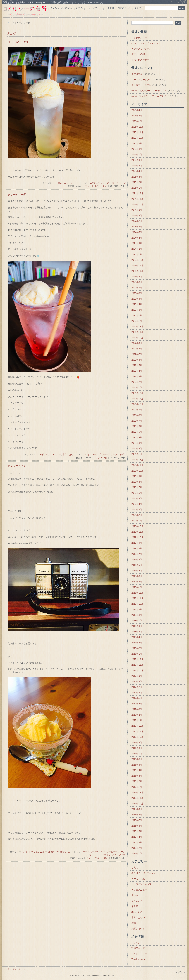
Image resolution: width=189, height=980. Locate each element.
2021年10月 (137, 404)
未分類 (135, 906)
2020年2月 (137, 515)
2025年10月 (137, 138)
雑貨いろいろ (67, 852)
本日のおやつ (69, 454)
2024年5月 (137, 232)
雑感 (134, 923)
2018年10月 (137, 604)
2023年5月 (137, 299)
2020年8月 (137, 482)
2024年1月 (137, 254)
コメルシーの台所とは (61, 8)
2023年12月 (137, 260)
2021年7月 (137, 421)
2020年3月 (137, 510)
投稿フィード (138, 948)
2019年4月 (137, 571)
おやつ (79, 8)
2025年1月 (137, 188)
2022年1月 (137, 388)
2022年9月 (137, 343)
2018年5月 (137, 632)
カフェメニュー (94, 8)
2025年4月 (137, 171)
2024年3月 (137, 243)
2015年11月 (137, 798)
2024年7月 (137, 221)
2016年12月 (137, 726)
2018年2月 (137, 648)
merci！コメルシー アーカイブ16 (149, 91)
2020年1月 (137, 521)
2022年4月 (137, 371)
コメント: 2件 (100, 458)
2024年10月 (137, 205)
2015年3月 (137, 842)
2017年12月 (137, 659)
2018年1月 (137, 654)
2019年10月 (137, 537)
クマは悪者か (138, 74)
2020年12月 (137, 460)
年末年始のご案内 (140, 60)
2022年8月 (137, 349)
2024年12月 (137, 193)
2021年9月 (137, 410)
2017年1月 (137, 720)
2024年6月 (137, 227)
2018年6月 (137, 626)
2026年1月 (137, 121)
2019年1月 (137, 587)
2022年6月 (137, 360)
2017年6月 (137, 693)
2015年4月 (137, 837)
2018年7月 (137, 621)
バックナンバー (139, 38)
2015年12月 (137, 793)
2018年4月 (137, 637)
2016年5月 (137, 765)
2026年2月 (137, 116)
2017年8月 (137, 682)
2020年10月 (137, 471)
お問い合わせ (124, 8)
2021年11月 (137, 399)
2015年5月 (137, 831)
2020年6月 (137, 493)
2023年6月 (137, 293)
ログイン (136, 943)
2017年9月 (137, 676)
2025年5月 (137, 166)
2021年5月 (137, 432)
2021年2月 (137, 449)
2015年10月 (137, 804)
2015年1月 (137, 854)
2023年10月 (137, 271)
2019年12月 (137, 526)
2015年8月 (137, 815)
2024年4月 (137, 238)
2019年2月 (137, 582)
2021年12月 (137, 393)
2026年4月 (137, 110)
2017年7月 (137, 687)
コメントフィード (140, 954)
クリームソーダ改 (18, 42)
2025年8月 (137, 149)
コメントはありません (96, 186)
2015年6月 (137, 826)
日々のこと (53, 852)
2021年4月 (137, 437)
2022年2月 (137, 382)
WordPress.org (139, 959)
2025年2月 (137, 182)
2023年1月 (137, 321)
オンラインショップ (141, 884)
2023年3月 (137, 310)
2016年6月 (137, 759)
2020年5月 (137, 499)
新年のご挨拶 (138, 54)
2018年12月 (137, 593)
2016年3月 (137, 776)
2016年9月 (137, 743)
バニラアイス (119, 855)
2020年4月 (137, 504)
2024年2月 (137, 249)
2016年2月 (137, 781)
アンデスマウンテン (141, 49)
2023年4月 (137, 304)
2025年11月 (137, 132)
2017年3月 (137, 709)
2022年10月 (137, 338)
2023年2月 (137, 315)
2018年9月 (137, 609)
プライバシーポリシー (16, 969)
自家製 (122, 454)
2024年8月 (137, 216)
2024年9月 (137, 210)
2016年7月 (137, 754)
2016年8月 (137, 748)
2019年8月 (137, 548)
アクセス (110, 8)
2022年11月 (137, 332)
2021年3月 (137, 443)
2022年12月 (137, 327)
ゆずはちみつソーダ (99, 183)
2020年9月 (137, 476)
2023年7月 (137, 288)
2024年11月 (137, 199)
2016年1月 (137, 787)
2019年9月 (137, 543)
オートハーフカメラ (93, 852)
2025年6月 (137, 160)
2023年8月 (137, 282)
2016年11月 (137, 731)
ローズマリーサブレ (141, 80)
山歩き (135, 895)
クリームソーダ (118, 183)
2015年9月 (137, 809)
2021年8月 (137, 415)
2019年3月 (137, 576)
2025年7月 (137, 155)
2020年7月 (137, 487)
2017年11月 (137, 665)
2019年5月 (137, 565)
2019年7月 (137, 554)
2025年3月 (137, 177)
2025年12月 (137, 127)
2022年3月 (137, 376)
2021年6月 (137, 426)
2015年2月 (137, 848)
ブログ (138, 8)
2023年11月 (137, 266)
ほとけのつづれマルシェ (144, 873)
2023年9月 (137, 277)
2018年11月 (137, 598)
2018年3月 (137, 643)
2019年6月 (137, 560)
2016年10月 (137, 737)
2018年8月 (137, 615)
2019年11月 (137, 532)
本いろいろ (137, 912)
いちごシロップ (93, 454)
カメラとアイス (17, 466)
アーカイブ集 (138, 879)
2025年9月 (137, 143)
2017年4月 (137, 704)
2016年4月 (137, 770)
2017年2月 (137, 715)
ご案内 (59, 183)
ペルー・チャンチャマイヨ (145, 43)
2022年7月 (137, 354)
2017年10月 (137, 670)
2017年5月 (137, 698)
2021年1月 (137, 454)
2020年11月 (137, 465)
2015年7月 (137, 820)
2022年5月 (137, 365)
